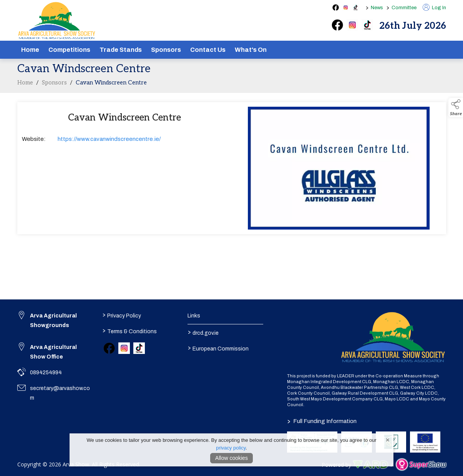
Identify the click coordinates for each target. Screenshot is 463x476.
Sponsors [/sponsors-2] (166, 50)
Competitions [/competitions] (69, 50)
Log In (434, 8)
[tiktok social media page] (356, 7)
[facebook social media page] (336, 7)
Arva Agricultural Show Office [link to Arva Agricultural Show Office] (53, 352)
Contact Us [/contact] (208, 50)
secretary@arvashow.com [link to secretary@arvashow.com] (60, 393)
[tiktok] (367, 25)
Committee (404, 8)
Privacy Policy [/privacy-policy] (122, 315)
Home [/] (30, 50)
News (377, 8)
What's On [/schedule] (251, 50)
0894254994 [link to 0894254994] (46, 373)
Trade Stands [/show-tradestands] (121, 50)
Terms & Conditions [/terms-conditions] (130, 331)
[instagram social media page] (346, 7)
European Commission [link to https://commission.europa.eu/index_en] (218, 348)
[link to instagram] (124, 348)
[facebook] (337, 25)
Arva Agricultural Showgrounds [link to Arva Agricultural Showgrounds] (53, 321)
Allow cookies (231, 458)
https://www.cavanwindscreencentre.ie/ (109, 141)
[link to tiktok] (139, 348)
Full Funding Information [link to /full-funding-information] (322, 421)
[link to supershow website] (421, 465)
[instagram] (352, 25)
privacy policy (231, 448)
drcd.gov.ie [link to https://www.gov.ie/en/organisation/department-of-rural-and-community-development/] (203, 332)
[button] (456, 107)
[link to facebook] (109, 348)
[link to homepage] (57, 21)
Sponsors (54, 85)
